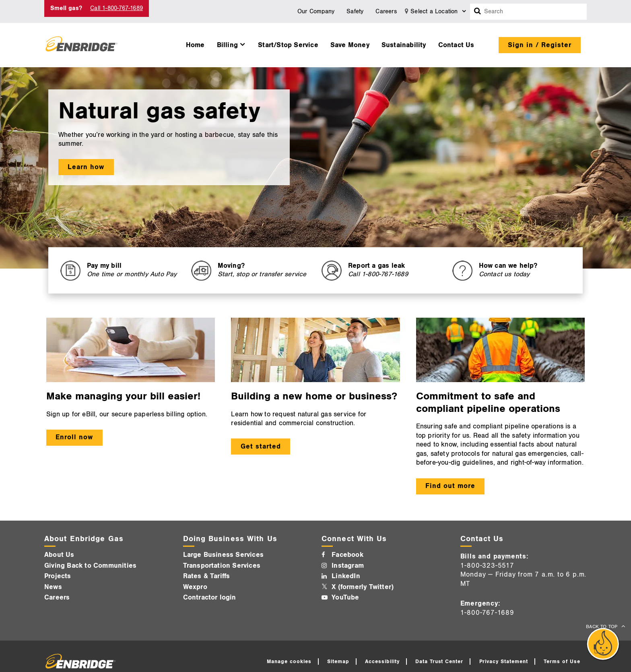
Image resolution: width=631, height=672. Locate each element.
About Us (59, 555)
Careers (386, 11)
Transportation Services (222, 566)
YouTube (345, 598)
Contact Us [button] (456, 45)
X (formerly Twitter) (363, 587)
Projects (58, 576)
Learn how (86, 167)
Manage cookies (289, 662)
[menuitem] (195, 43)
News (53, 587)
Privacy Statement (504, 662)
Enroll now (74, 437)
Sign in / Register (540, 45)
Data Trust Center (439, 662)
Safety (355, 11)
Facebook (347, 555)
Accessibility (382, 662)
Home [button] (195, 45)
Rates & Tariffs (207, 576)
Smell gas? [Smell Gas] (66, 8)
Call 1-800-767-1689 (117, 8)
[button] (232, 43)
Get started (261, 447)
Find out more (450, 486)
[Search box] (478, 12)
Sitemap (338, 662)
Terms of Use (562, 662)
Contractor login (210, 598)
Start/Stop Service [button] (288, 45)
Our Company (316, 11)
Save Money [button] (350, 45)
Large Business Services (224, 555)
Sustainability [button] (404, 45)
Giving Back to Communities (90, 566)
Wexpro (195, 587)
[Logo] (81, 45)
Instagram (348, 566)
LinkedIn (346, 576)
